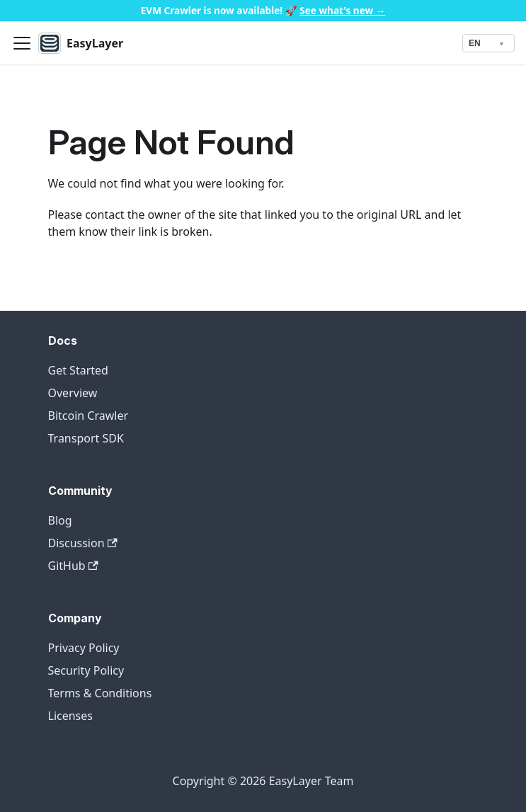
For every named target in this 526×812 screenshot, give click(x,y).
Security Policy (86, 670)
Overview (73, 393)
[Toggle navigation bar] (22, 43)
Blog (60, 520)
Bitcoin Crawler (88, 416)
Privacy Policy (84, 648)
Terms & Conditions (100, 693)
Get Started (78, 370)
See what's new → (342, 10)
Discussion (83, 543)
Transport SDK (86, 438)
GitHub (73, 566)
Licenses (70, 716)
